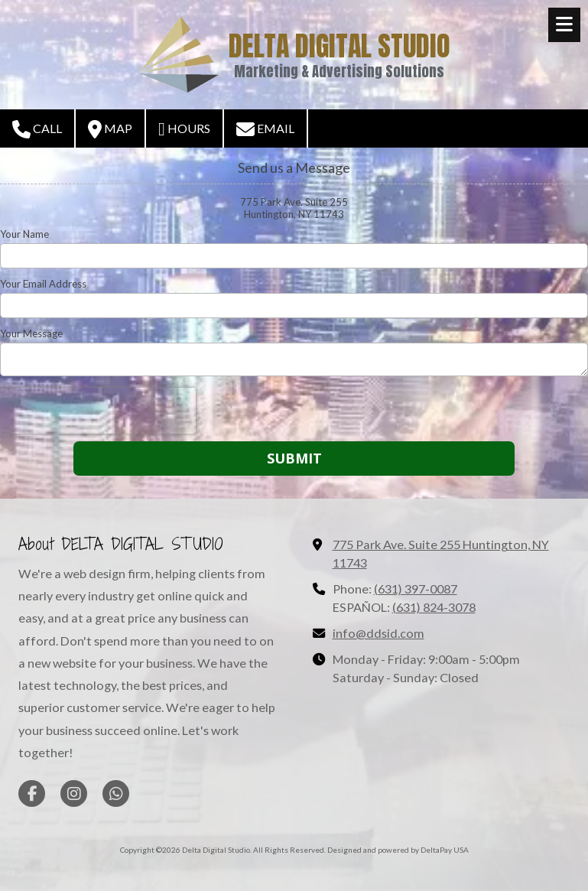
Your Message (31, 333)
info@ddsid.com (378, 633)
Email (265, 129)
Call (37, 129)
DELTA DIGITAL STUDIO (339, 46)
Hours (184, 129)
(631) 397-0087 (416, 589)
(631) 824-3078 (434, 607)
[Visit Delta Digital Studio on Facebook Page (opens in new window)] (32, 793)
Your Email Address (43, 284)
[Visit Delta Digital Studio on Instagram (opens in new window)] (74, 793)
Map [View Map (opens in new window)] (110, 129)
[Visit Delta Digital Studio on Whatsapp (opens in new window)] (116, 793)
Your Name (24, 234)
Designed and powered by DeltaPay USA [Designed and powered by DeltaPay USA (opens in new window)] (398, 850)
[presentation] (98, 411)
